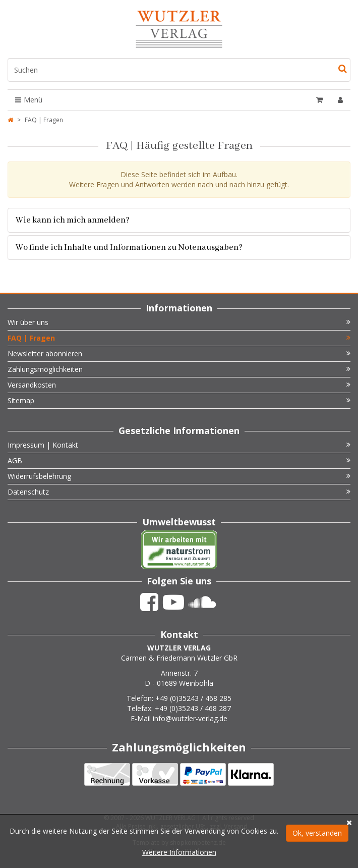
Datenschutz (179, 492)
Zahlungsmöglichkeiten (179, 369)
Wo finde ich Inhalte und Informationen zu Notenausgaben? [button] (129, 248)
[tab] (179, 220)
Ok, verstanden (317, 833)
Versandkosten (179, 385)
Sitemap (179, 400)
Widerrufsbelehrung (179, 476)
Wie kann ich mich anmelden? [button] (73, 220)
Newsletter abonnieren (179, 354)
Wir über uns (179, 322)
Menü (29, 100)
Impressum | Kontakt (179, 445)
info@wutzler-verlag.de (190, 718)
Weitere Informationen (179, 852)
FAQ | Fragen (179, 338)
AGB (179, 460)
